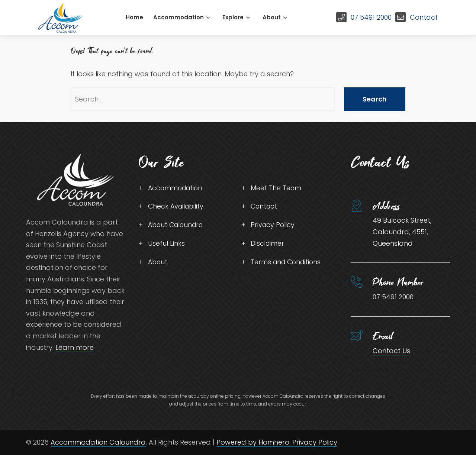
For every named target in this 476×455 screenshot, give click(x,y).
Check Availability (177, 207)
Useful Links (166, 244)
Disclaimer (268, 244)
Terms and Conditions (287, 263)
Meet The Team (276, 188)
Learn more (75, 347)
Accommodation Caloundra (98, 442)
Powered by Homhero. (254, 442)
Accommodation (178, 17)
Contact (424, 17)
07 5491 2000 (371, 17)
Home (134, 17)
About (272, 17)
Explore (233, 17)
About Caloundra (177, 226)
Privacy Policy (273, 226)
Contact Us (391, 351)
